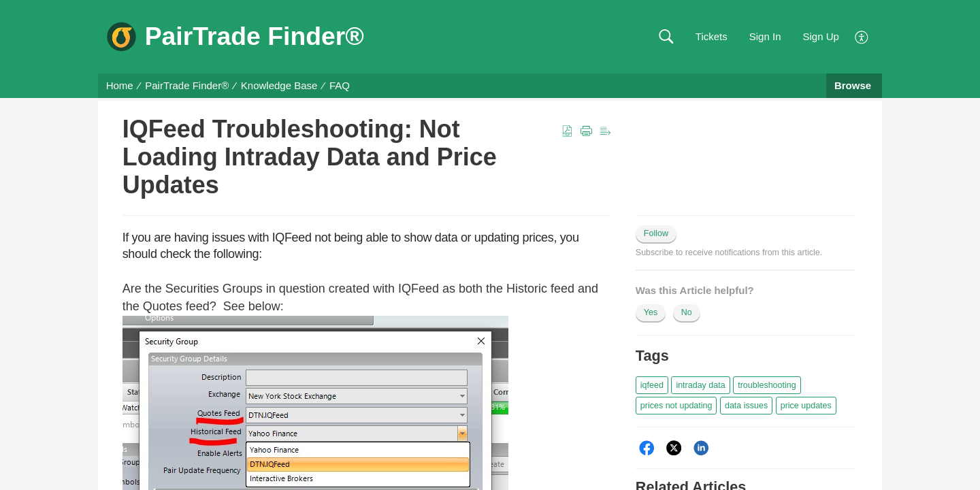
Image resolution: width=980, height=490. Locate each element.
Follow (656, 233)
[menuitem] (862, 36)
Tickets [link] (712, 36)
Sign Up (820, 36)
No (687, 312)
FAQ (340, 85)
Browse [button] (854, 85)
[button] (666, 37)
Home (120, 85)
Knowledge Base (279, 85)
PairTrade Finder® (187, 85)
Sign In (765, 36)
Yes (651, 312)
